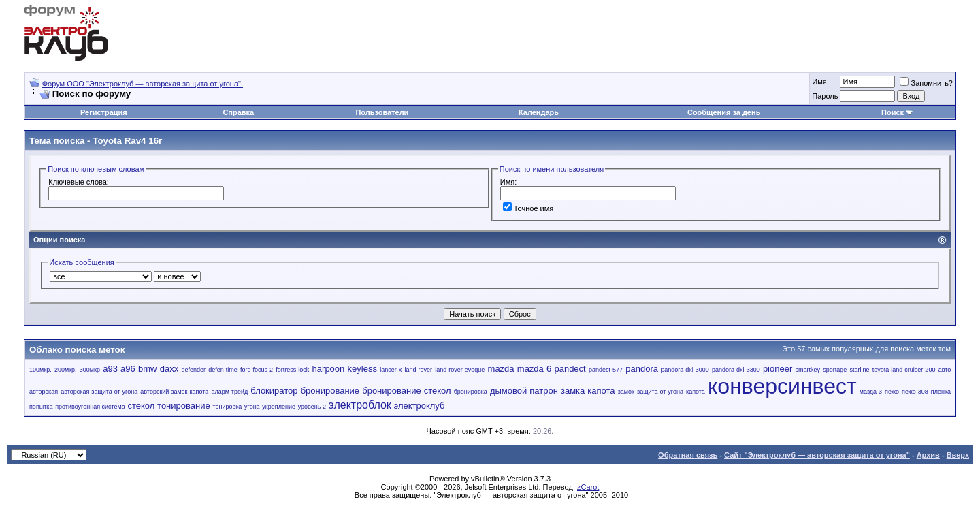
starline (860, 370)
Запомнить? (926, 83)
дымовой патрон (524, 391)
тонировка (227, 407)
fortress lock (292, 370)
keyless (362, 369)
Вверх (958, 455)
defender (193, 370)
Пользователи (382, 112)
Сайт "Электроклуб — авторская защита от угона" (817, 455)
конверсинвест (782, 386)
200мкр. (66, 370)
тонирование (184, 406)
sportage (835, 370)
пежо (892, 392)
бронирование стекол (406, 391)
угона (252, 407)
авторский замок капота (174, 392)
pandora (642, 369)
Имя (819, 82)
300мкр (90, 370)
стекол (141, 406)
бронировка (471, 392)
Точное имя (528, 208)
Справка (238, 112)
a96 (128, 369)
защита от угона (660, 392)
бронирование (330, 391)
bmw (147, 369)
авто (945, 370)
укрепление (279, 407)
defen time (223, 370)
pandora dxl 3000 (685, 370)
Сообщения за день (724, 112)
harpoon (329, 369)
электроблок (360, 405)
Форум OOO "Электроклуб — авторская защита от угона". (143, 84)
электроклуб (420, 406)
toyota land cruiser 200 (904, 370)
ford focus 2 (257, 370)
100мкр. (40, 370)
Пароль (825, 96)
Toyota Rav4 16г (127, 141)
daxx (169, 369)
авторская (44, 392)
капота (696, 392)
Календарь (539, 112)
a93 (110, 369)
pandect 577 (606, 370)
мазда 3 (871, 392)
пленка (941, 392)
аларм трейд (229, 392)
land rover (418, 370)
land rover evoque (460, 370)
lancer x (391, 370)
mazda (501, 369)
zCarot (588, 487)
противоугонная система (90, 407)
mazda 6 (534, 369)
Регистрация (104, 112)
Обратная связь (688, 455)
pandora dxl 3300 (736, 370)
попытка (41, 407)
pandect (570, 369)
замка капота (588, 391)
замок (626, 392)
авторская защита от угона (99, 392)
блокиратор (274, 391)
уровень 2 (312, 407)
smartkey (808, 370)
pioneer (778, 369)
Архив (928, 455)
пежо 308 (915, 392)
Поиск (893, 112)
